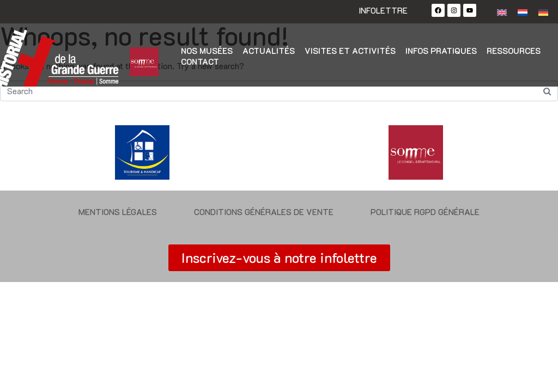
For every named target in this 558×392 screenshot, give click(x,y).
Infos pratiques (441, 51)
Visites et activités (350, 51)
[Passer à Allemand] (543, 12)
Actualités (269, 51)
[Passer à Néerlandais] (523, 12)
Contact (200, 62)
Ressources (514, 51)
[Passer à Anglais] (502, 12)
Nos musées (207, 51)
